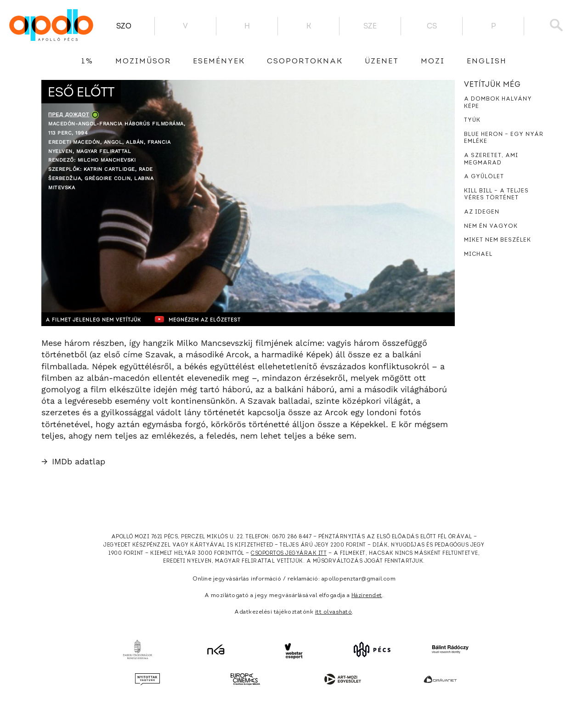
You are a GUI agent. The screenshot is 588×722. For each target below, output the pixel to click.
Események (219, 62)
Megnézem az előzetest (220, 319)
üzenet (382, 62)
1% (87, 62)
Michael (478, 254)
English (487, 62)
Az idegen (482, 212)
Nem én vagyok (491, 226)
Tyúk (472, 120)
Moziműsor (143, 62)
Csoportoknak (305, 62)
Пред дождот (69, 115)
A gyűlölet (484, 177)
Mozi (433, 62)
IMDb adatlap (73, 461)
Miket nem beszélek (498, 240)
